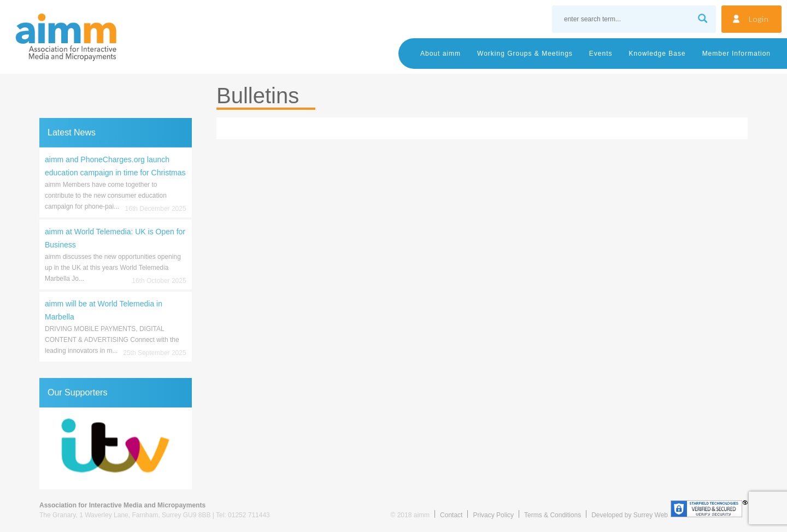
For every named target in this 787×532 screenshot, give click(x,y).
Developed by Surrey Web (630, 515)
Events (601, 54)
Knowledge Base (657, 54)
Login (759, 19)
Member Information (736, 54)
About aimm (441, 54)
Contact (451, 515)
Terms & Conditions (553, 515)
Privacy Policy (493, 515)
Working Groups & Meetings (525, 54)
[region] (116, 448)
